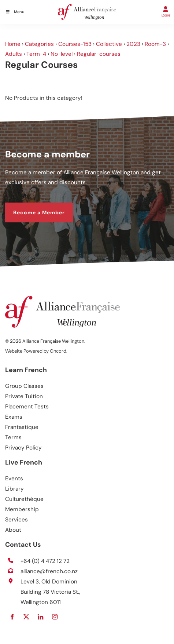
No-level (62, 54)
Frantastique (22, 427)
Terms (13, 437)
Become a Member (31, 207)
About (13, 530)
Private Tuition (24, 396)
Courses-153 (75, 44)
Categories (39, 44)
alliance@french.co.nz (49, 571)
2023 (133, 44)
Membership (22, 509)
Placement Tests (27, 407)
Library (14, 489)
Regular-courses (99, 54)
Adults (14, 54)
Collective (109, 44)
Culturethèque (24, 499)
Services (16, 520)
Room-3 (155, 44)
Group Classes (24, 386)
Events (14, 479)
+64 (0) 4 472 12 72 (45, 561)
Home (13, 44)
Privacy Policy (23, 448)
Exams (14, 417)
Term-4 (36, 54)
